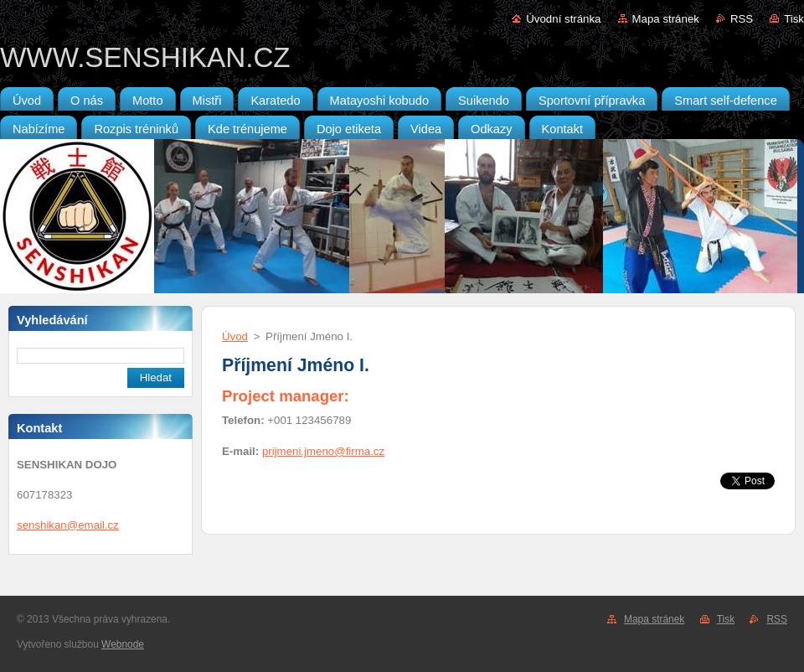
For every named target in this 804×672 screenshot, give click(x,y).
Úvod (235, 336)
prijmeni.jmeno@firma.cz (323, 451)
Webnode (123, 644)
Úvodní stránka (563, 19)
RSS (742, 19)
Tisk (794, 19)
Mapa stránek (666, 19)
